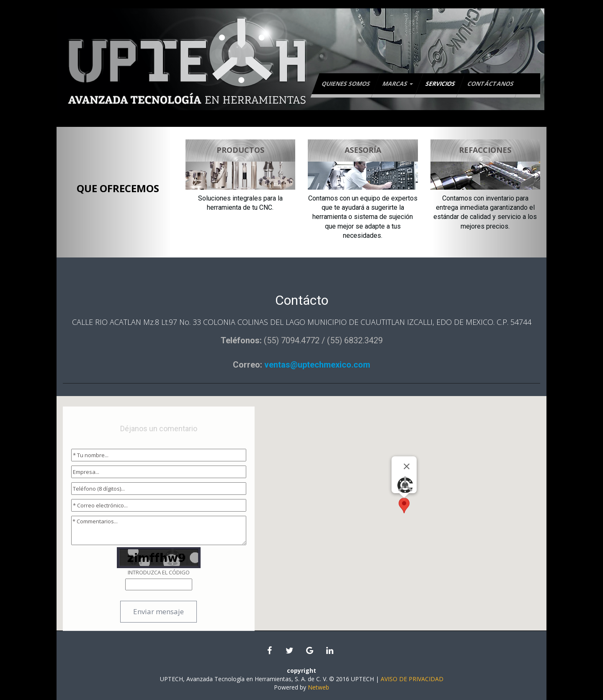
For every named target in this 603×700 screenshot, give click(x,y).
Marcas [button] (397, 84)
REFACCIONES (485, 150)
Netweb (318, 687)
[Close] (407, 466)
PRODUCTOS (240, 150)
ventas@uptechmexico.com (316, 365)
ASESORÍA (363, 150)
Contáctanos (491, 84)
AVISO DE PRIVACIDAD (412, 679)
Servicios (440, 84)
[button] (404, 506)
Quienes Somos (346, 84)
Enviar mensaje (158, 611)
